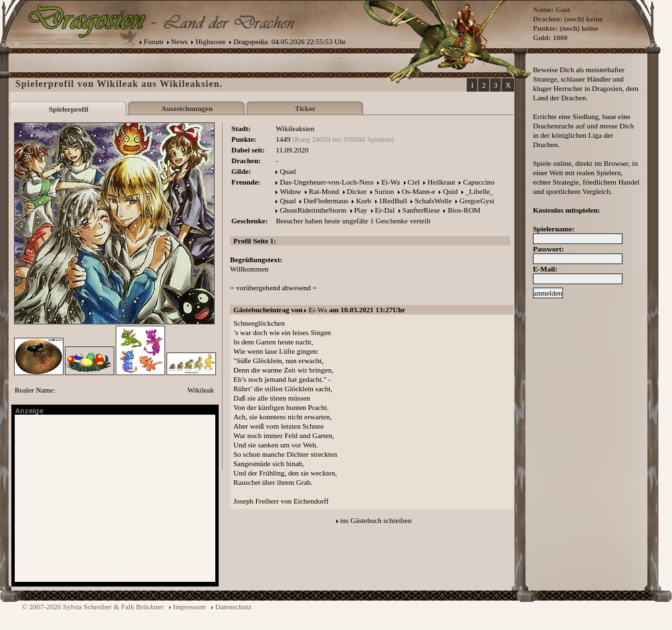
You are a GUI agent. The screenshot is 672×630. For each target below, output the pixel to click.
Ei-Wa (390, 182)
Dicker (357, 191)
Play (361, 210)
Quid (450, 191)
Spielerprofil (69, 109)
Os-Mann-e (419, 191)
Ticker (305, 108)
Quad (288, 171)
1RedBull (393, 201)
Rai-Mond (324, 191)
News (180, 41)
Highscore (210, 41)
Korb (363, 201)
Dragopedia (250, 41)
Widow (290, 191)
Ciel (414, 182)
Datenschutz (233, 607)
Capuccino (478, 182)
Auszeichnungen (187, 108)
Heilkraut (441, 182)
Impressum (190, 607)
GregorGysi (477, 201)
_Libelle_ (479, 191)
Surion (384, 191)
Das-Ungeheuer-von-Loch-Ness (326, 182)
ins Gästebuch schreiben (376, 520)
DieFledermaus (326, 201)
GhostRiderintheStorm (313, 210)
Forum (153, 41)
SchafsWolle (433, 201)
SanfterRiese (421, 210)
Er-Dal (385, 210)
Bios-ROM (464, 210)
